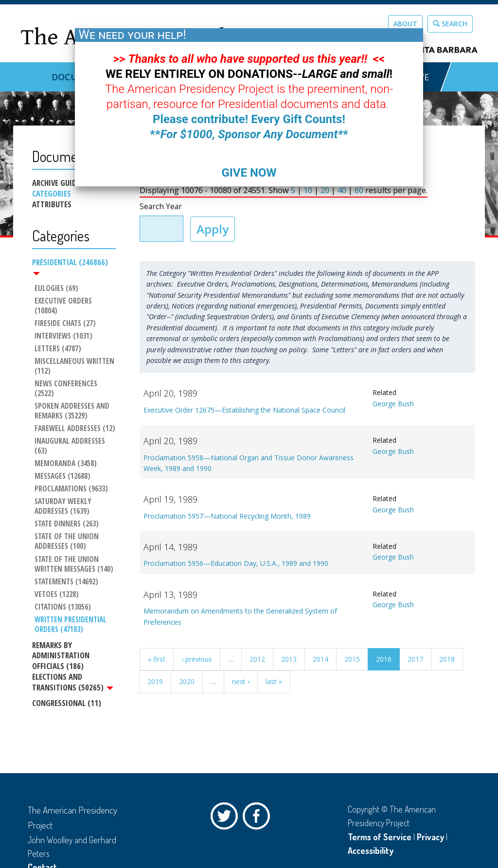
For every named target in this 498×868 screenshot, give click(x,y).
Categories (52, 194)
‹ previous (197, 659)
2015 (352, 659)
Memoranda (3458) (66, 464)
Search (450, 24)
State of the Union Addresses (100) (68, 542)
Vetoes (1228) (57, 595)
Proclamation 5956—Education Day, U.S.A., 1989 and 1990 (236, 563)
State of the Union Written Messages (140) (74, 564)
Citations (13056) (63, 607)
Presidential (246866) (70, 266)
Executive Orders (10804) (64, 306)
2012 (257, 659)
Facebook (259, 818)
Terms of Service (380, 837)
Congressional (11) (67, 703)
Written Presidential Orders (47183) (71, 625)
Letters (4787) (58, 349)
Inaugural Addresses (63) (71, 446)
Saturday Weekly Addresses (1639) (64, 506)
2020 (187, 681)
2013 (289, 659)
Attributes (52, 204)
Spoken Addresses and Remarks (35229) (73, 411)
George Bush (393, 404)
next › (241, 681)
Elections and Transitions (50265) (73, 682)
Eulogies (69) (56, 289)
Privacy (430, 837)
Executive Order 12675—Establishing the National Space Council (244, 410)
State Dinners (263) (67, 524)
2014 (320, 659)
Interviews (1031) (63, 336)
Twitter (227, 818)
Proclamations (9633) (71, 489)
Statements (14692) (66, 582)
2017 (415, 659)
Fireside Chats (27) (65, 324)
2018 (447, 659)
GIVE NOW (249, 173)
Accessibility (371, 850)
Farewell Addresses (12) (75, 429)
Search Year (161, 207)
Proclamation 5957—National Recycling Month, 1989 (227, 516)
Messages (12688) (62, 476)
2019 (155, 681)
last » (274, 681)
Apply (213, 229)
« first (157, 659)
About (405, 24)
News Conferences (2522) (67, 389)
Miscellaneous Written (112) (75, 366)
